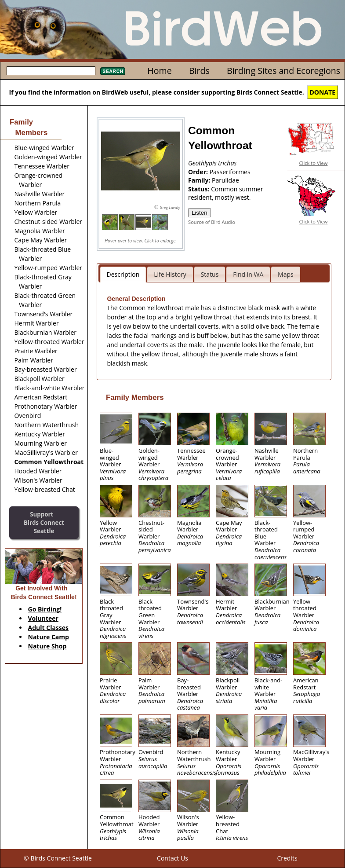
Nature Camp (49, 637)
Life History (170, 274)
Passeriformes (230, 172)
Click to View (314, 163)
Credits (287, 858)
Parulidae (225, 180)
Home (159, 71)
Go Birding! (45, 609)
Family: (200, 180)
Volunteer (43, 618)
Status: (200, 189)
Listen (200, 213)
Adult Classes (49, 628)
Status (210, 274)
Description (123, 274)
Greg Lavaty (170, 207)
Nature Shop (47, 646)
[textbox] (51, 71)
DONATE (323, 92)
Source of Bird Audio (212, 222)
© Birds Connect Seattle (58, 858)
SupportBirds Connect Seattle (44, 522)
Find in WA (248, 274)
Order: (199, 172)
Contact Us (172, 858)
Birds (199, 71)
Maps (286, 274)
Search (113, 71)
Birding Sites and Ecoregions (283, 71)
